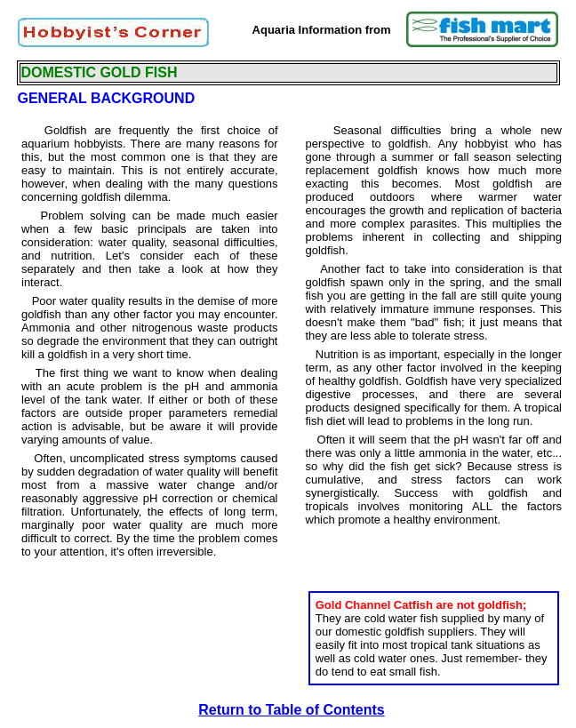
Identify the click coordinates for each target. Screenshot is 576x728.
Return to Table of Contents (291, 710)
